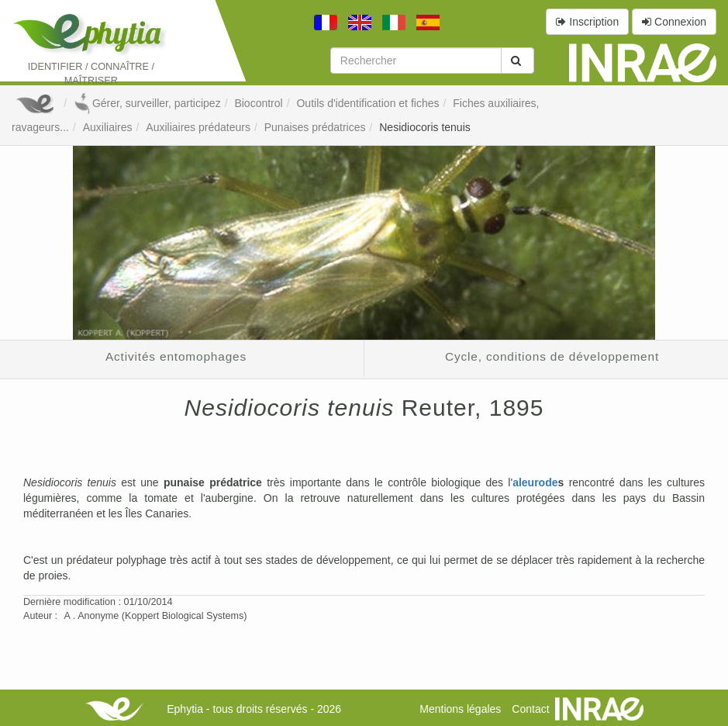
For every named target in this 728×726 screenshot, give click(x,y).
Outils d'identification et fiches (367, 103)
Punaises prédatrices (315, 127)
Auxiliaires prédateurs (198, 127)
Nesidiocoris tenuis (425, 127)
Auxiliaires (108, 127)
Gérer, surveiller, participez (147, 103)
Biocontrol (258, 103)
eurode (540, 482)
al (517, 482)
